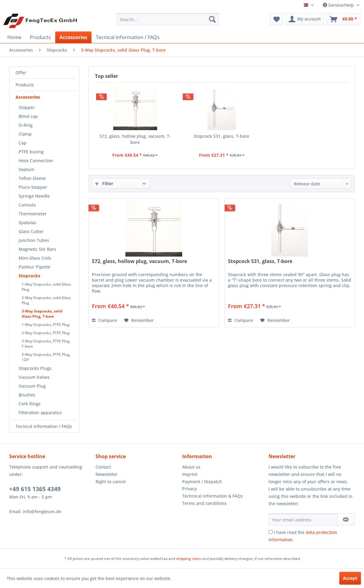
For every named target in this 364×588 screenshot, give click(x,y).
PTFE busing (31, 152)
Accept (350, 578)
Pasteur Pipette (34, 267)
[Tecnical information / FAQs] (128, 37)
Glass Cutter (31, 231)
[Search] (212, 19)
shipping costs (189, 559)
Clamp (25, 134)
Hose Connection (36, 161)
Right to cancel (111, 482)
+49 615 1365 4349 (35, 489)
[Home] (14, 37)
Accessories (28, 97)
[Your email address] (303, 520)
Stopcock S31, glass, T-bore (222, 136)
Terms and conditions (204, 503)
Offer (21, 73)
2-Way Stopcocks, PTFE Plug (46, 333)
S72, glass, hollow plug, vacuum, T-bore (135, 139)
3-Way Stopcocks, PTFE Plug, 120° (46, 357)
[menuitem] (168, 19)
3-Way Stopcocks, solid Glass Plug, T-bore (42, 314)
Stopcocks (29, 276)
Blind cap (28, 116)
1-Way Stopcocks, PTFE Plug (46, 325)
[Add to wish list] (139, 320)
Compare (104, 320)
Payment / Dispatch (202, 482)
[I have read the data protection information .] (270, 532)
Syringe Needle (34, 196)
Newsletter (107, 474)
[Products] (40, 37)
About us (191, 467)
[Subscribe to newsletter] (346, 520)
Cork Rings (30, 404)
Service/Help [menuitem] (339, 5)
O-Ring (26, 125)
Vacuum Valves (34, 377)
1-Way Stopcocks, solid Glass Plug (46, 287)
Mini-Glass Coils (35, 258)
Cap (23, 143)
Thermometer (33, 214)
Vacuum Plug (32, 386)
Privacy (189, 489)
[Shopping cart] (344, 19)
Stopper (27, 107)
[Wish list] (277, 19)
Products (25, 85)
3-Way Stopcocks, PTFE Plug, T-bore (46, 344)
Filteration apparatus (40, 413)
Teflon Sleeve (32, 178)
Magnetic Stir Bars (37, 249)
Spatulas (27, 223)
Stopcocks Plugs (35, 368)
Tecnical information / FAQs (44, 426)
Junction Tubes (34, 240)
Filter (104, 183)
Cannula (27, 205)
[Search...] (168, 19)
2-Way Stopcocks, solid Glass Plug (46, 300)
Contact (103, 467)
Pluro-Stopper (33, 187)
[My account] (305, 19)
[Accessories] (73, 37)
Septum (27, 169)
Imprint (190, 474)
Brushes (27, 395)
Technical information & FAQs (213, 496)
